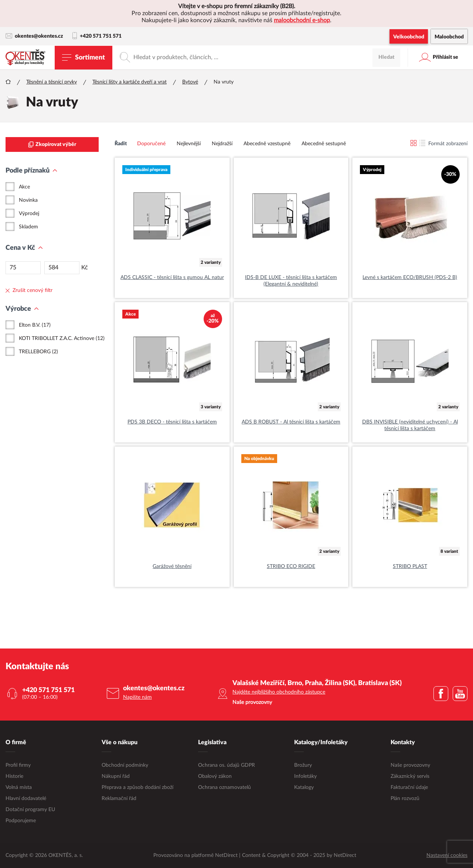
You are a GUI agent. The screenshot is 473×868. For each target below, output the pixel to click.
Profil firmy (18, 765)
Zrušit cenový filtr (29, 290)
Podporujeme (21, 821)
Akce (24, 187)
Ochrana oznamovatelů (224, 787)
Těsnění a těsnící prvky (52, 82)
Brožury (303, 765)
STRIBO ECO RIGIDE (291, 566)
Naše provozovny (410, 765)
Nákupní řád (116, 776)
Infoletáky (305, 776)
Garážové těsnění (172, 566)
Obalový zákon (215, 776)
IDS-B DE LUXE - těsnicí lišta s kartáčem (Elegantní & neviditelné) (291, 281)
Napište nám (137, 697)
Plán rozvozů (405, 799)
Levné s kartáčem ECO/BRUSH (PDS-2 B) (410, 278)
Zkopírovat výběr (52, 144)
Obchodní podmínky (125, 765)
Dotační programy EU (30, 810)
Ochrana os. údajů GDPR (227, 765)
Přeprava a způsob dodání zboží (137, 787)
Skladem (28, 227)
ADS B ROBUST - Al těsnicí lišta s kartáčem (291, 422)
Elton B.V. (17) (35, 325)
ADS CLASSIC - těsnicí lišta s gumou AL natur (172, 278)
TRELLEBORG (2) (38, 352)
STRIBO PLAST (410, 566)
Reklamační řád (119, 799)
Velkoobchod (409, 37)
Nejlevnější (189, 144)
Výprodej (29, 214)
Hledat (386, 57)
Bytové (190, 82)
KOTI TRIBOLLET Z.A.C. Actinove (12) (62, 338)
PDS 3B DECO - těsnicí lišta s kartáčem (172, 422)
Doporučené (151, 144)
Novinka (28, 200)
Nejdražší (222, 144)
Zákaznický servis (410, 776)
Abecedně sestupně (324, 144)
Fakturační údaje (409, 787)
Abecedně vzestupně (267, 144)
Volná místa (19, 787)
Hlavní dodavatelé (26, 799)
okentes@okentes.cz (34, 36)
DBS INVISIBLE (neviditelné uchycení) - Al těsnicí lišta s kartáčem (410, 425)
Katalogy (304, 787)
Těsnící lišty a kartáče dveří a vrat (130, 82)
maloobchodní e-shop (302, 20)
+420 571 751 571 (97, 36)
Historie (14, 776)
